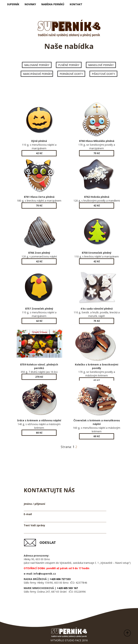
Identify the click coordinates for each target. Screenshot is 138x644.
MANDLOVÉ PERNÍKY (101, 65)
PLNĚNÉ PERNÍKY (69, 65)
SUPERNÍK (13, 4)
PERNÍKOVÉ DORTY (71, 74)
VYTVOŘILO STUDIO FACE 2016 (69, 640)
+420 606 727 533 (60, 579)
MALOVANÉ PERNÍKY (37, 65)
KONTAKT (76, 4)
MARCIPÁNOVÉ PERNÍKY (38, 74)
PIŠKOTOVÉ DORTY (103, 74)
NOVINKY (30, 4)
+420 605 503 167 (67, 588)
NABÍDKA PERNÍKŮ (53, 4)
